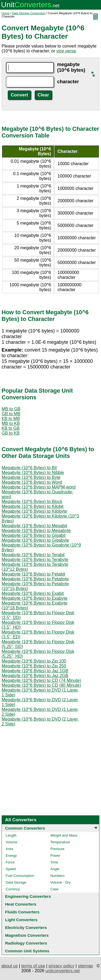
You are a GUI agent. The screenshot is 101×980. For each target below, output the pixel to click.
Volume (11, 842)
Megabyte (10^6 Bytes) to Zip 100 (34, 661)
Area (9, 849)
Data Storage (16, 882)
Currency (13, 889)
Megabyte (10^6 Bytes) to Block (32, 502)
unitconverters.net (63, 971)
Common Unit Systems (27, 951)
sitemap (85, 966)
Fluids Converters (22, 912)
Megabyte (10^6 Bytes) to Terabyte (35, 560)
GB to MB (11, 414)
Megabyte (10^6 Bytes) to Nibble (33, 473)
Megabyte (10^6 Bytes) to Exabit (33, 593)
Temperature (60, 842)
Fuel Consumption (20, 876)
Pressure (57, 849)
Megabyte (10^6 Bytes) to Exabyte (34, 598)
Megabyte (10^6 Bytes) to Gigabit (34, 535)
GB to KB (11, 433)
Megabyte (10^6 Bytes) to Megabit (34, 526)
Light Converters (21, 920)
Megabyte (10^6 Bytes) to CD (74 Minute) (41, 680)
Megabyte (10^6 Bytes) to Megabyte (36, 531)
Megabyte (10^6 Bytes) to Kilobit (33, 506)
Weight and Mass (64, 835)
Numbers (58, 876)
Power (55, 856)
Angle (55, 869)
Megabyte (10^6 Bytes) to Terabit (33, 555)
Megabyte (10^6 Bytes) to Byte (31, 477)
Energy (11, 856)
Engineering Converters (28, 896)
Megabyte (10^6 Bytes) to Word (32, 482)
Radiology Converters (26, 943)
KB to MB (11, 419)
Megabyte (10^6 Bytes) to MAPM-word (39, 487)
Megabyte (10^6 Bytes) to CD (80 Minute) (41, 685)
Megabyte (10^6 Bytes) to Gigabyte (35, 540)
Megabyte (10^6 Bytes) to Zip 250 (34, 666)
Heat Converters (21, 904)
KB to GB (11, 428)
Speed (11, 869)
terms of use (33, 966)
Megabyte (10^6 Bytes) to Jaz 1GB (35, 671)
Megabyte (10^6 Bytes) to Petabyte (35, 579)
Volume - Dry (60, 882)
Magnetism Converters (27, 935)
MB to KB (11, 423)
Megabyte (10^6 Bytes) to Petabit (33, 574)
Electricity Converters (26, 927)
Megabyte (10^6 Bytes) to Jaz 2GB (35, 676)
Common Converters (25, 828)
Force (10, 862)
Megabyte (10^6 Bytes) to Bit (29, 468)
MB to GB (11, 409)
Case (54, 889)
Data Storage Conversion (29, 13)
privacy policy (61, 966)
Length (11, 835)
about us (10, 966)
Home (6, 13)
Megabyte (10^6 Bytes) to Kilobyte (34, 511)
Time (54, 862)
